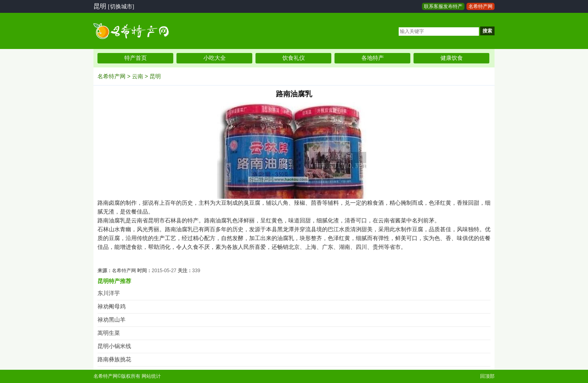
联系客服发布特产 (443, 6)
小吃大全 (215, 58)
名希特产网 (481, 6)
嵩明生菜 (109, 333)
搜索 (487, 31)
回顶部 (487, 376)
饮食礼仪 (294, 58)
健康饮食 (452, 58)
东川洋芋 (109, 293)
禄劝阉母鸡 (112, 307)
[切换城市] (121, 7)
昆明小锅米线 (114, 346)
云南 (138, 76)
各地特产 (373, 58)
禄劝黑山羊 (112, 320)
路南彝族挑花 (114, 360)
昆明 (155, 76)
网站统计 (151, 376)
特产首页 (136, 58)
